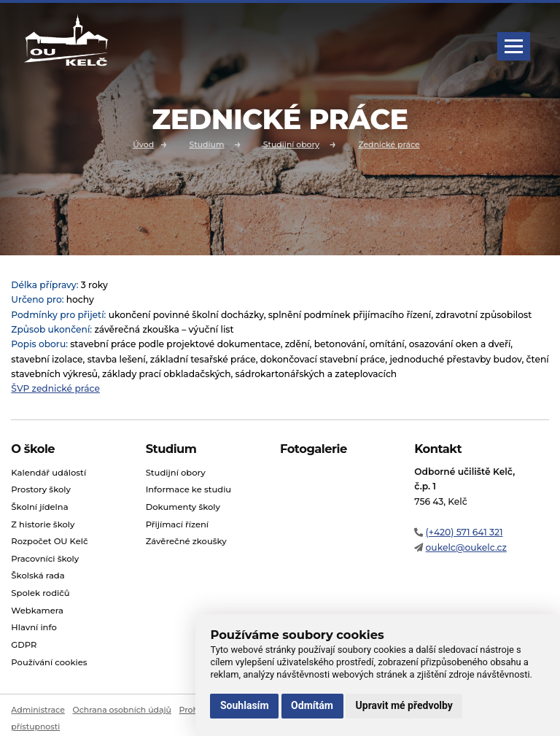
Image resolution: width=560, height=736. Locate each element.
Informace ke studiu (189, 489)
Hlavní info (34, 627)
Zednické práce (389, 144)
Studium (206, 144)
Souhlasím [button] (245, 705)
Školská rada (38, 576)
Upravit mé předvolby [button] (404, 705)
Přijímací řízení (177, 524)
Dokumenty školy (183, 507)
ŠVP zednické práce (55, 388)
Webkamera (37, 611)
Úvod (143, 144)
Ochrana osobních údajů (122, 710)
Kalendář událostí (48, 473)
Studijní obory (291, 144)
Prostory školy (41, 489)
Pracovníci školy (45, 559)
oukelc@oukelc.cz (466, 547)
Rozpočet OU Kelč (49, 541)
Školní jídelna (39, 507)
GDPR (24, 645)
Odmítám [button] (312, 705)
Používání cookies (49, 662)
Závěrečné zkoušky (186, 541)
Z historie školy (43, 524)
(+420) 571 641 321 (464, 532)
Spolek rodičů (40, 593)
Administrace (38, 710)
